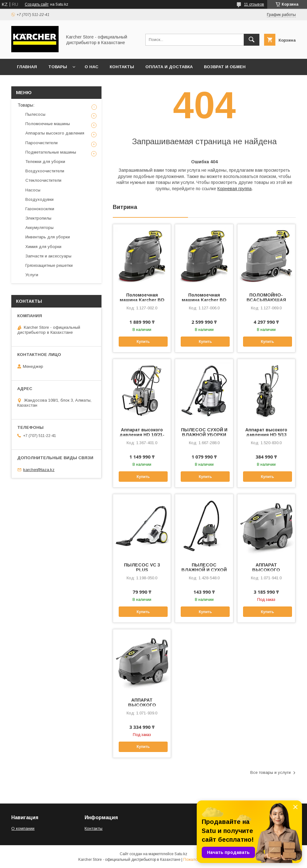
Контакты (122, 67)
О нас (91, 67)
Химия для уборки (43, 247)
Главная (27, 67)
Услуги (32, 275)
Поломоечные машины (48, 124)
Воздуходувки (39, 199)
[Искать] (252, 40)
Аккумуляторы (39, 228)
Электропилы (38, 218)
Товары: (26, 105)
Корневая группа (234, 189)
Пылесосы (35, 114)
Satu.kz (181, 854)
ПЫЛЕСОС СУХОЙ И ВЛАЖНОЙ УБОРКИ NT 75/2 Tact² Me (204, 435)
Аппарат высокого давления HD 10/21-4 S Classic (142, 435)
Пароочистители (42, 143)
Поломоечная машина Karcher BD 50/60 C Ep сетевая (142, 300)
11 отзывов (254, 4)
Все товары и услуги (271, 772)
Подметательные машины (51, 152)
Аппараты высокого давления (55, 133)
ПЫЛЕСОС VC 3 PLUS (142, 567)
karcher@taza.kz (39, 470)
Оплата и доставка (169, 67)
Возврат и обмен (225, 67)
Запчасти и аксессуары (48, 256)
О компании (23, 828)
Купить (143, 342)
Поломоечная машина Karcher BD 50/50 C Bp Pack (204, 300)
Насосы (33, 190)
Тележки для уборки (45, 162)
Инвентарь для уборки (48, 237)
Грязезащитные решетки (49, 265)
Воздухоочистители (45, 171)
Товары (58, 67)
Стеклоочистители (43, 180)
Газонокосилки (40, 209)
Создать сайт (37, 4)
